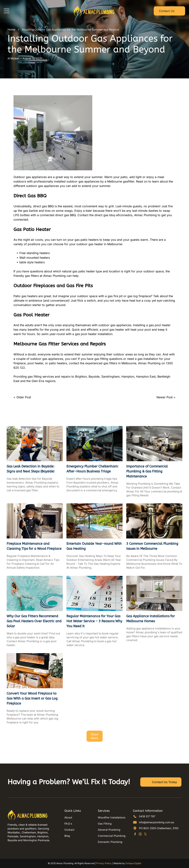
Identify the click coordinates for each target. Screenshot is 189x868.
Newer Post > (166, 397)
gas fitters (32, 276)
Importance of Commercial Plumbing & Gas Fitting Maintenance (147, 471)
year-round (57, 334)
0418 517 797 (147, 816)
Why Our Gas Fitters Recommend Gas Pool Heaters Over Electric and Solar (34, 621)
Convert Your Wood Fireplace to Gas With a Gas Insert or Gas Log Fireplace (32, 698)
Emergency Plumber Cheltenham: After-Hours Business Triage (92, 469)
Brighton (81, 376)
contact (74, 363)
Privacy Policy (104, 863)
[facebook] (135, 835)
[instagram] (140, 835)
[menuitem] (78, 817)
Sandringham (110, 376)
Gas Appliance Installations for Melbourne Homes (151, 619)
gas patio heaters (87, 240)
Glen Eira (38, 381)
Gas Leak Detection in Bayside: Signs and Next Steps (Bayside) (30, 469)
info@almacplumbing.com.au (157, 822)
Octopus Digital (133, 863)
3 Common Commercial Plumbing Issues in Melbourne (152, 546)
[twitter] (145, 835)
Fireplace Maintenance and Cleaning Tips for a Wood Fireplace (34, 546)
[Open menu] (6, 11)
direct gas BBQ (43, 206)
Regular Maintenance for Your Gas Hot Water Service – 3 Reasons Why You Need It (94, 621)
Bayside (94, 376)
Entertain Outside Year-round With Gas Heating (94, 546)
